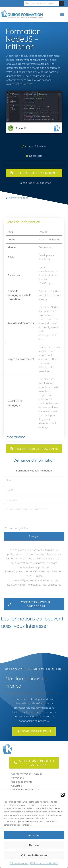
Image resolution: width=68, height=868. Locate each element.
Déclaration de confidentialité (44, 863)
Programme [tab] (15, 437)
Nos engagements (21, 782)
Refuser (34, 845)
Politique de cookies (19, 863)
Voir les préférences (34, 855)
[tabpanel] (34, 329)
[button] (63, 795)
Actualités (16, 786)
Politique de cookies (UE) (25, 790)
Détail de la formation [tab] (23, 222)
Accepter (34, 835)
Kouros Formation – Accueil (26, 774)
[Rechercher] (62, 3)
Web (26, 198)
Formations (15, 198)
